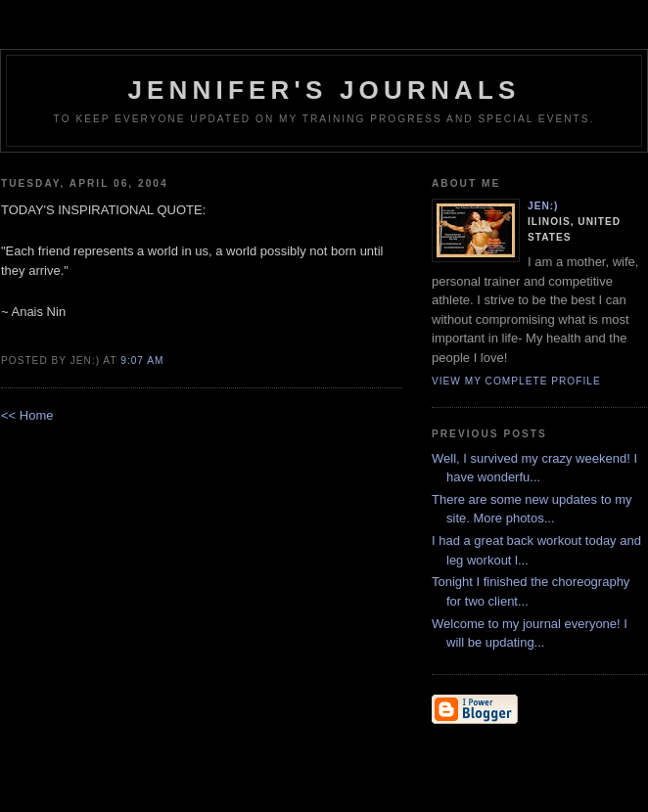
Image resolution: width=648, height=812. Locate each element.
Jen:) (543, 206)
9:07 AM (142, 361)
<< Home (27, 415)
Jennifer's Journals (324, 90)
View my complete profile (516, 381)
